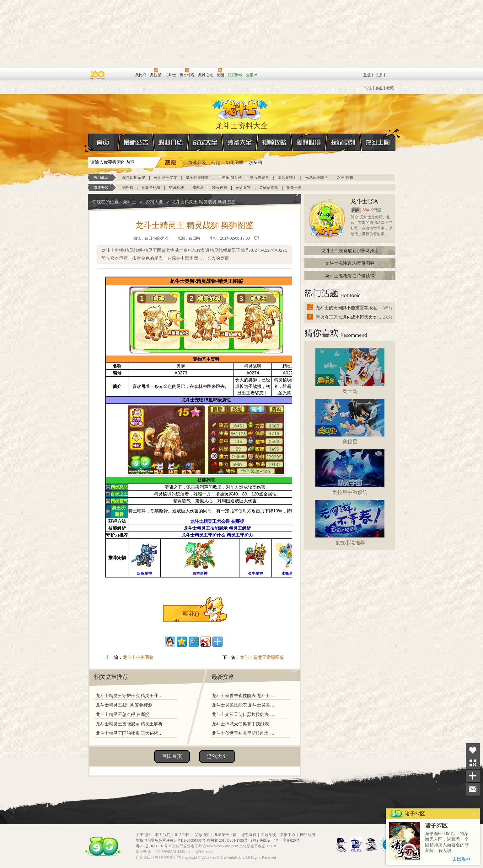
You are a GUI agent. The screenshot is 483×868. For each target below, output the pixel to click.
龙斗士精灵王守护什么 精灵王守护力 (131, 696)
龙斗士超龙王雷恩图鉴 (262, 657)
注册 (379, 75)
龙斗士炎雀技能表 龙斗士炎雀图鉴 (244, 705)
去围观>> (462, 859)
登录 (367, 75)
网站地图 (308, 835)
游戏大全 (217, 756)
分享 (473, 776)
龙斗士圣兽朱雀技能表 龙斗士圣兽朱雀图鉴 (244, 696)
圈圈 (356, 210)
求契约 (255, 162)
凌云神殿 (220, 188)
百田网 (121, 74)
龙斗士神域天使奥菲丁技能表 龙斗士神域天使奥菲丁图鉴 (244, 724)
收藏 (390, 88)
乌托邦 (127, 188)
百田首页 (172, 756)
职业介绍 (171, 142)
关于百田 (143, 835)
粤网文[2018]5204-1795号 (227, 840)
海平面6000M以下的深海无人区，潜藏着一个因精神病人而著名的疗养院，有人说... (447, 842)
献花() (191, 613)
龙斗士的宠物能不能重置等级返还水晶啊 (349, 308)
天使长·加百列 (230, 177)
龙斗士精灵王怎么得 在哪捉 (123, 714)
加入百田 (182, 835)
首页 (88, 143)
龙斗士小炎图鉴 (138, 657)
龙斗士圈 (378, 136)
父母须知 (202, 835)
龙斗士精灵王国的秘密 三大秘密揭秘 (131, 733)
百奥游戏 (98, 75)
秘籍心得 (309, 142)
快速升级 (197, 162)
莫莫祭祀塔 (151, 188)
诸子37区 (436, 826)
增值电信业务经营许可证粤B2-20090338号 (171, 840)
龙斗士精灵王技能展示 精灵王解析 (129, 724)
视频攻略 (274, 142)
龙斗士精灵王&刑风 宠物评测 (124, 705)
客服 (379, 88)
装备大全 (240, 142)
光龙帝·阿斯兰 (317, 177)
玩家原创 (343, 142)
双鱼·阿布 (345, 177)
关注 (473, 763)
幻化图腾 (234, 162)
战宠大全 (205, 142)
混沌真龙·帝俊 (134, 177)
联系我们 (163, 835)
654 (366, 210)
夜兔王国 (294, 188)
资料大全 (154, 202)
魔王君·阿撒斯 (198, 177)
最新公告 (136, 142)
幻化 (216, 162)
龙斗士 (241, 108)
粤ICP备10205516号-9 (154, 846)
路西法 (198, 188)
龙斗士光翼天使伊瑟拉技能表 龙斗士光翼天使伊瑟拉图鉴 (244, 714)
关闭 (474, 814)
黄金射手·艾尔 (166, 177)
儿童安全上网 (225, 835)
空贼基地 (176, 188)
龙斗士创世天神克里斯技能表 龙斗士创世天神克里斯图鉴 (244, 733)
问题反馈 (268, 835)
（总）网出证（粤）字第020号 (274, 840)
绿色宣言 (249, 835)
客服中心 (288, 835)
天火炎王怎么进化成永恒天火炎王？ (349, 317)
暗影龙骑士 (287, 177)
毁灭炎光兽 (260, 177)
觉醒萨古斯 (269, 188)
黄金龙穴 (243, 188)
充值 (368, 88)
